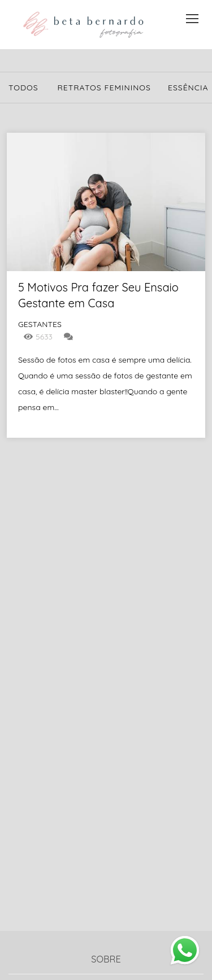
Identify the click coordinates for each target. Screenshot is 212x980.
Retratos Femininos (104, 88)
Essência (188, 88)
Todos (23, 88)
